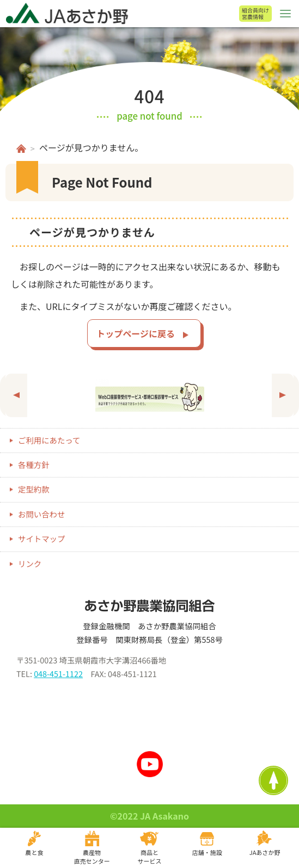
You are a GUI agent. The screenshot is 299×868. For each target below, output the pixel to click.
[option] (149, 395)
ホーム (21, 148)
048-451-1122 (58, 674)
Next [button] (283, 395)
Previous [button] (16, 395)
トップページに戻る (136, 333)
